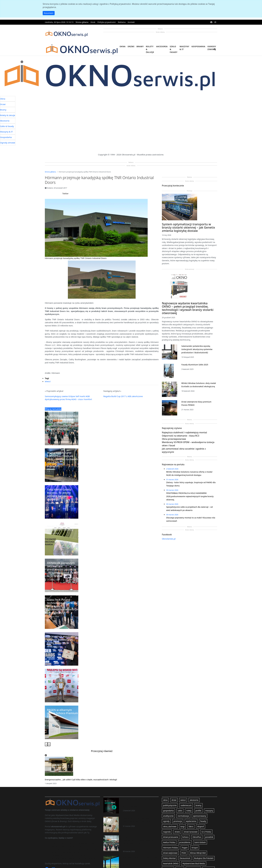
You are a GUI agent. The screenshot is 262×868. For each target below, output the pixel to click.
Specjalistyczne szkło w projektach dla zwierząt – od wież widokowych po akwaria (140, 861)
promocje (178, 821)
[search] (215, 51)
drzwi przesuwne (171, 837)
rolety (189, 811)
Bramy (140, 46)
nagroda (167, 832)
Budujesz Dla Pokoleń (204, 858)
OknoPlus (197, 837)
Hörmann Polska (170, 848)
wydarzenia (191, 821)
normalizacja (183, 816)
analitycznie (168, 816)
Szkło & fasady (174, 49)
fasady (203, 821)
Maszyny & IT (185, 48)
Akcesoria (162, 46)
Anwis (177, 832)
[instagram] (215, 22)
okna (165, 800)
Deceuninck (185, 858)
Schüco (185, 837)
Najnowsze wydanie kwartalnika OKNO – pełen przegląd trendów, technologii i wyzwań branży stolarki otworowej (188, 308)
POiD (184, 853)
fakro (191, 826)
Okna (123, 46)
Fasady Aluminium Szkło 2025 (195, 365)
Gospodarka (198, 46)
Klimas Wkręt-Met (198, 853)
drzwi (174, 800)
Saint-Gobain (200, 842)
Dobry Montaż (169, 858)
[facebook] (211, 22)
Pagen (185, 848)
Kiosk (93, 22)
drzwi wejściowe (170, 853)
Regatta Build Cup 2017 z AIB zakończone (123, 396)
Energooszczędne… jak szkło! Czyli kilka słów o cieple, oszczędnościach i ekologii (81, 780)
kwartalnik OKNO (171, 863)
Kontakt (131, 22)
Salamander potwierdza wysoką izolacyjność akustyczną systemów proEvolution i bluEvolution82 (197, 349)
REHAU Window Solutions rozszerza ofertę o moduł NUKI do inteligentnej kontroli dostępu (140, 803)
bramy (198, 805)
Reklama (122, 22)
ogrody (166, 821)
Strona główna (82, 22)
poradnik (209, 837)
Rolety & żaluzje (150, 49)
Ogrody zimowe (212, 48)
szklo (180, 811)
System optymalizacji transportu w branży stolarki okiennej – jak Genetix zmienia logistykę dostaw (188, 227)
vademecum (186, 805)
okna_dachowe (170, 826)
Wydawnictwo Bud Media (194, 863)
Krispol (195, 848)
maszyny (209, 811)
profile (198, 811)
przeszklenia (185, 842)
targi (182, 826)
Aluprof (201, 826)
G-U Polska (206, 832)
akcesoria (194, 800)
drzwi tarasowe (191, 832)
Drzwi (131, 46)
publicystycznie (170, 805)
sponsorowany (200, 816)
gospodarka (168, 811)
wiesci (48, 381)
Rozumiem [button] (49, 13)
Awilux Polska (169, 842)
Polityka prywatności (107, 22)
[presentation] (46, 744)
